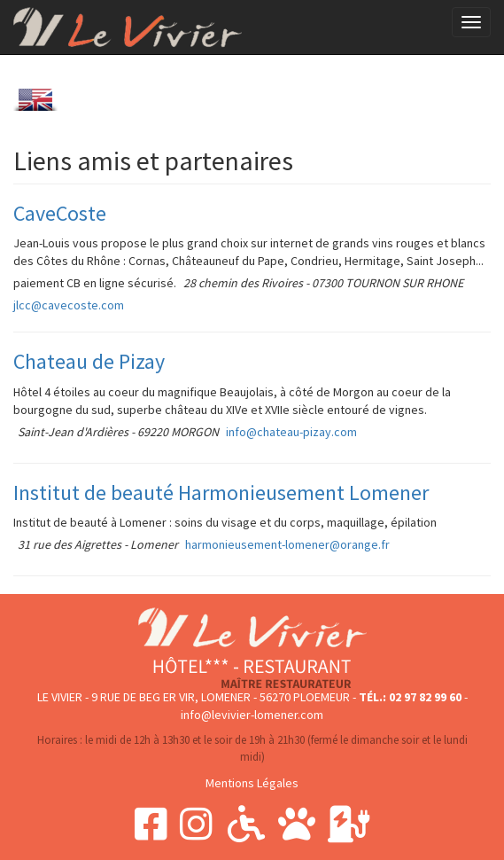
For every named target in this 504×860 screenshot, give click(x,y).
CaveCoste (60, 213)
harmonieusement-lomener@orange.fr (287, 544)
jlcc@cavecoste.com (69, 305)
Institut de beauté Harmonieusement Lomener (221, 493)
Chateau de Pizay (89, 361)
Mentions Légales (252, 783)
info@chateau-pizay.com (291, 432)
